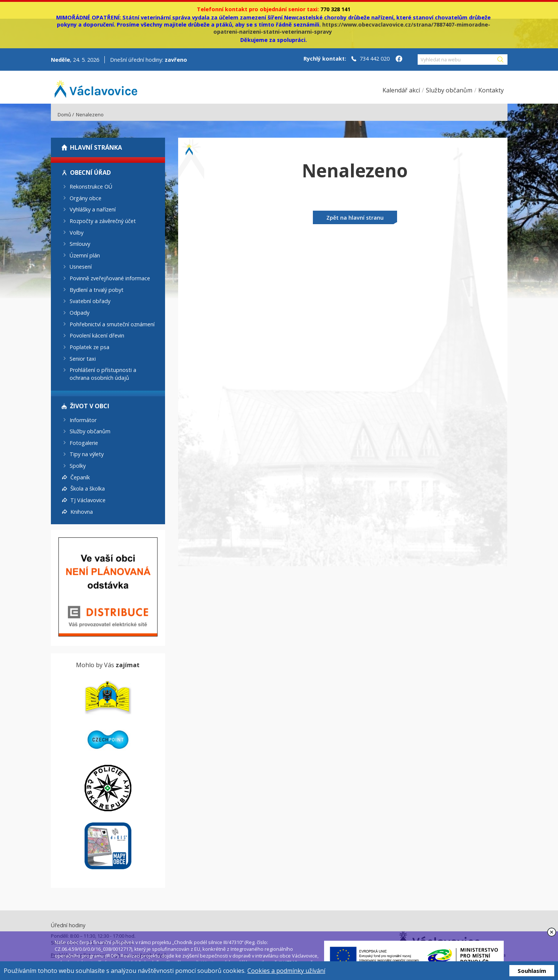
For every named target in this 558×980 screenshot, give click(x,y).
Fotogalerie (84, 442)
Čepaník (80, 477)
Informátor (83, 420)
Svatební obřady (90, 301)
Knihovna (82, 511)
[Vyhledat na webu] (457, 59)
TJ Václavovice (88, 500)
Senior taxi (83, 358)
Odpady (80, 313)
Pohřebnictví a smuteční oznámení (112, 324)
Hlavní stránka (96, 147)
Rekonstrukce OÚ (91, 187)
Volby (77, 232)
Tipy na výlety (87, 454)
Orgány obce (86, 198)
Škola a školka (88, 489)
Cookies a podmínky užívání (286, 971)
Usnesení (81, 267)
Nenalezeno (90, 115)
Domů (64, 115)
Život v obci (90, 406)
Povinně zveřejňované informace (110, 278)
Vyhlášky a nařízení (93, 209)
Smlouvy (80, 244)
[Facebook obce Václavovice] (399, 59)
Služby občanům (90, 431)
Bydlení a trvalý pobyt (97, 289)
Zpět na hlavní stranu (355, 218)
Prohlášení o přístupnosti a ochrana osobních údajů (103, 374)
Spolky (78, 466)
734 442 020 (375, 59)
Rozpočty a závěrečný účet (103, 221)
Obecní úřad (90, 173)
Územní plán (85, 255)
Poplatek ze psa (89, 347)
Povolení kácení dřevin (97, 335)
